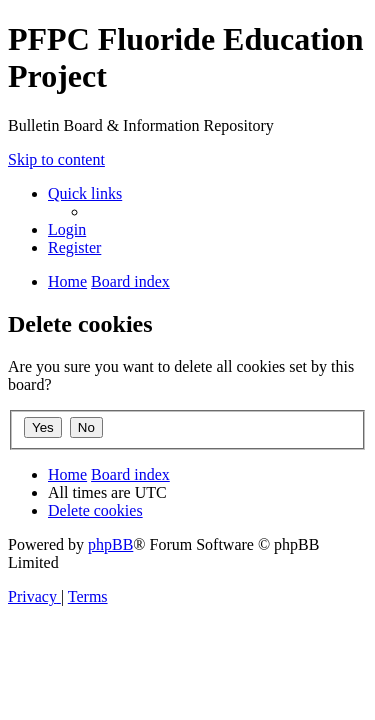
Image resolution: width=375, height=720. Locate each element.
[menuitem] (67, 229)
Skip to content (56, 159)
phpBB (110, 544)
